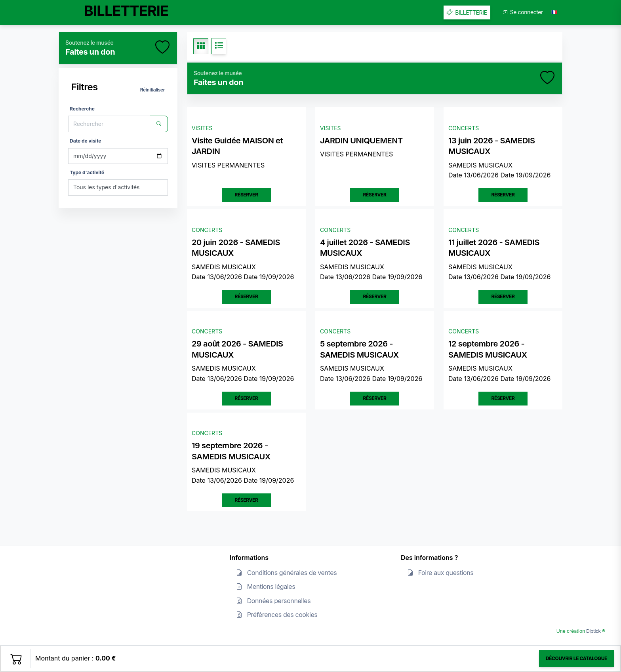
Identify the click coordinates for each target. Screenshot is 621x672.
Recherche (82, 109)
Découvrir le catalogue (576, 658)
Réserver (247, 195)
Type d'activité (87, 172)
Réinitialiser (152, 90)
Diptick (593, 631)
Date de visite (85, 141)
